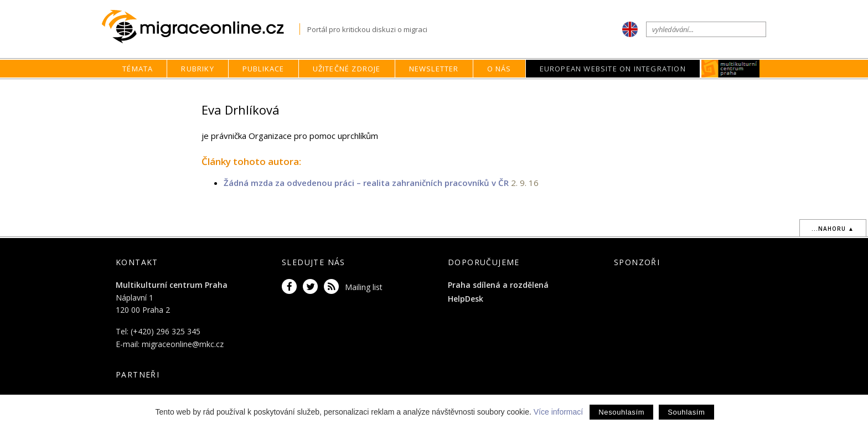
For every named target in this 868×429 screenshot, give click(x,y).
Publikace (263, 69)
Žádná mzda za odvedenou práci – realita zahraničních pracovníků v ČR (366, 183)
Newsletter (434, 69)
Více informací (558, 412)
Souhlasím (686, 412)
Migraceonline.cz (201, 27)
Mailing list (364, 287)
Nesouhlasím (621, 412)
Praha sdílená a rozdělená (498, 285)
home (510, 90)
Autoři (569, 90)
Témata (138, 69)
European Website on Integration (613, 69)
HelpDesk (466, 299)
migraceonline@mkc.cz (183, 344)
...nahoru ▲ (833, 229)
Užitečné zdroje (347, 69)
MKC (730, 69)
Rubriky (197, 69)
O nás (499, 69)
